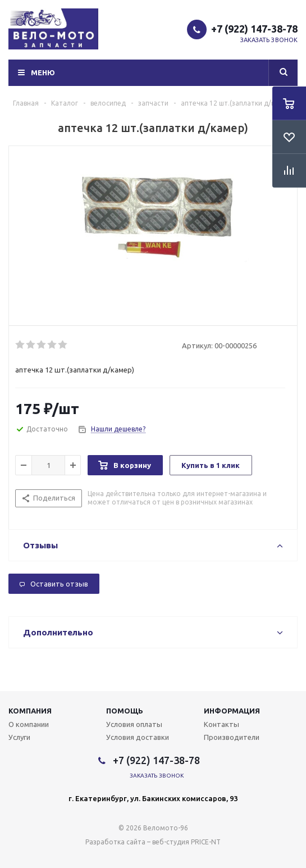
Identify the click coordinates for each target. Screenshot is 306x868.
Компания (30, 711)
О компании (29, 724)
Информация (232, 711)
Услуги (19, 737)
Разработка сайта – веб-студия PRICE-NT (153, 842)
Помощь (125, 711)
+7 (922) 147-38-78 (254, 29)
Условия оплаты (134, 724)
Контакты (221, 724)
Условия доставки (138, 737)
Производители (232, 737)
